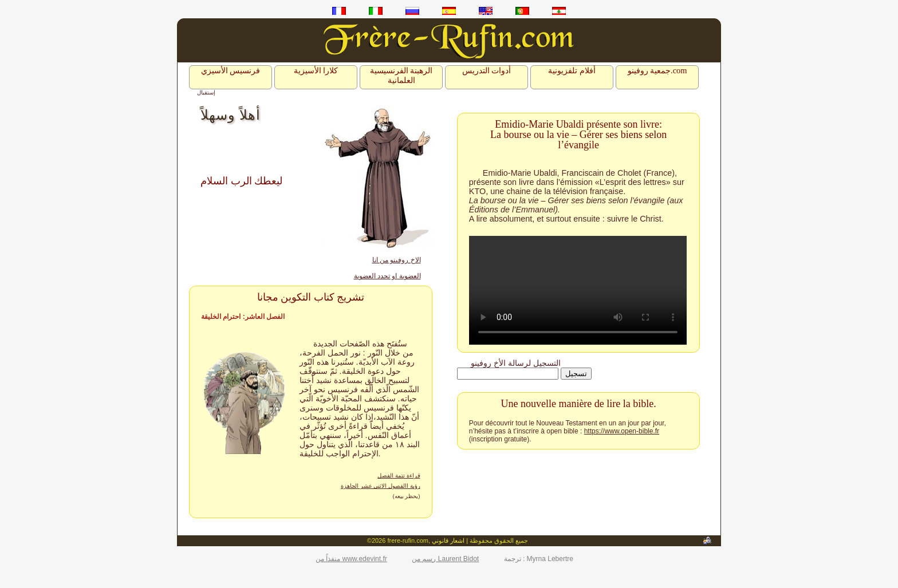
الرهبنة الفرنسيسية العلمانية (401, 75)
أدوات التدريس (487, 70)
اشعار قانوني (448, 540)
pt (522, 11)
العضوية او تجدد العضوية (387, 276)
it (376, 11)
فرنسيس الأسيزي (231, 70)
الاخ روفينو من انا (397, 260)
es (449, 11)
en (486, 11)
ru (412, 11)
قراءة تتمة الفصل (399, 475)
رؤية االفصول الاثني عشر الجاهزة (381, 486)
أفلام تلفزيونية (572, 70)
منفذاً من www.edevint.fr (351, 559)
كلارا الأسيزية (316, 70)
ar (559, 11)
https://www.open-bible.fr (622, 431)
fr (339, 11)
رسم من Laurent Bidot (445, 559)
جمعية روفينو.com (657, 70)
